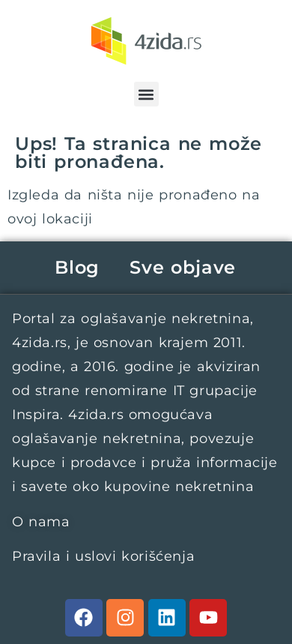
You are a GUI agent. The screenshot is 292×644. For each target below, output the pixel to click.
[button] (146, 94)
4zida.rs (40, 343)
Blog (77, 267)
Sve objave (183, 267)
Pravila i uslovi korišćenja (103, 556)
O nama (41, 522)
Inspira (36, 415)
